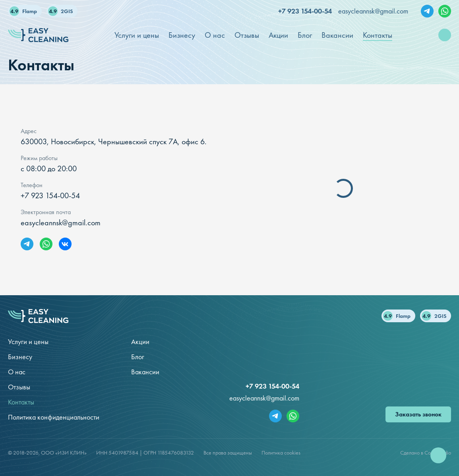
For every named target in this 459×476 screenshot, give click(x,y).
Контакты (21, 402)
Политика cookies (281, 453)
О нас (17, 372)
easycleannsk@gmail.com (373, 11)
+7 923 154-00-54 (305, 11)
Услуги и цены (28, 342)
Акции (140, 342)
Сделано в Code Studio (426, 453)
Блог (138, 357)
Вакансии (145, 372)
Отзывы (19, 387)
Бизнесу (20, 357)
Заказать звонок (418, 414)
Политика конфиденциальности (54, 417)
